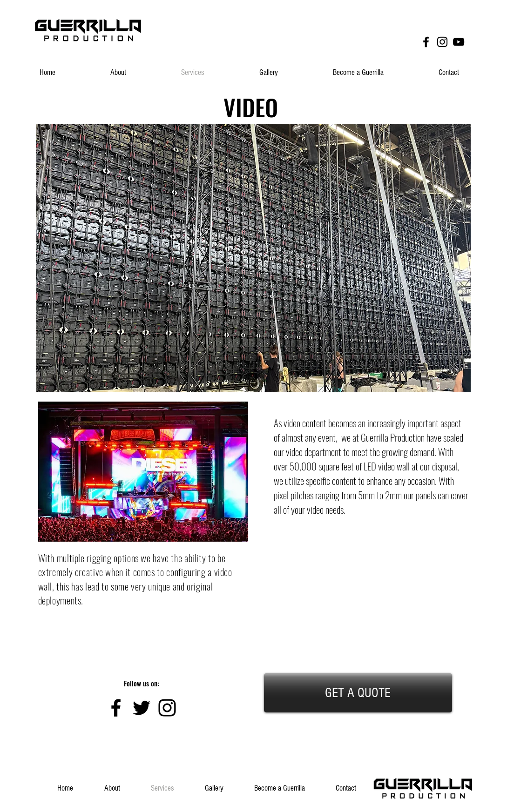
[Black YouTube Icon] (459, 42)
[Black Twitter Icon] (142, 708)
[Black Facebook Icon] (426, 42)
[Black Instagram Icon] (442, 42)
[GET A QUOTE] (358, 693)
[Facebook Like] (445, 22)
